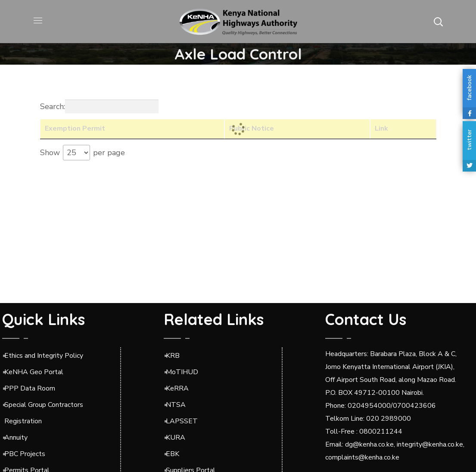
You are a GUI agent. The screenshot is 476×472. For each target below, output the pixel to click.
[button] (438, 22)
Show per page (82, 153)
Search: (99, 106)
